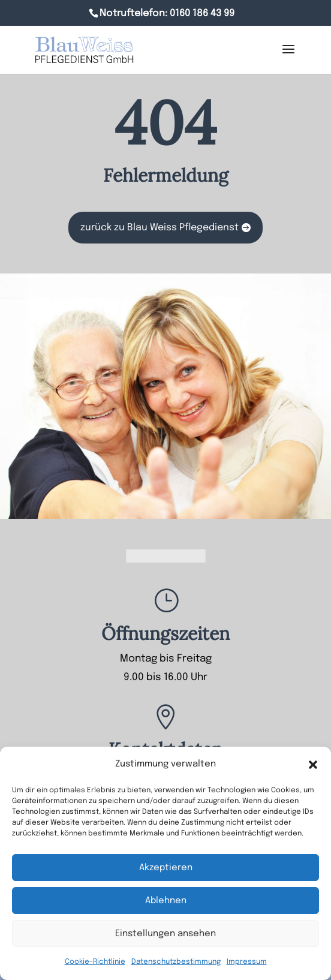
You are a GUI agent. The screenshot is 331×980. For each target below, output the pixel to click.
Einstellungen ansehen (165, 934)
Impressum (247, 962)
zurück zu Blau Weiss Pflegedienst (160, 228)
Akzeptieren (166, 868)
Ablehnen (166, 901)
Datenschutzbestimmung (176, 962)
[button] (313, 765)
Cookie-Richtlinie (95, 962)
